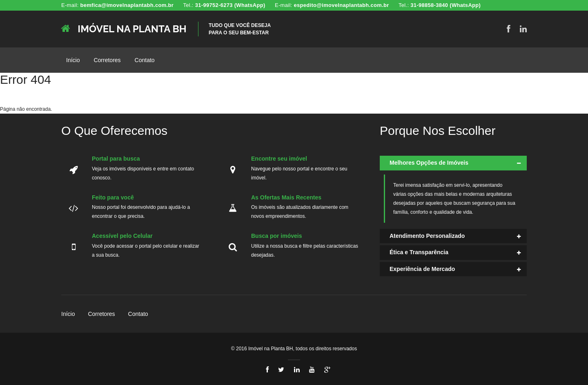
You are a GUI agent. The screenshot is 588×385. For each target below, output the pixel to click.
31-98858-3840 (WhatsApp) (445, 5)
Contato (145, 60)
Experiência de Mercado (422, 269)
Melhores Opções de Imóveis (429, 163)
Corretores (107, 60)
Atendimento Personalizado (427, 236)
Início (73, 60)
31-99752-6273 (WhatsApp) (230, 5)
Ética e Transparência (419, 252)
